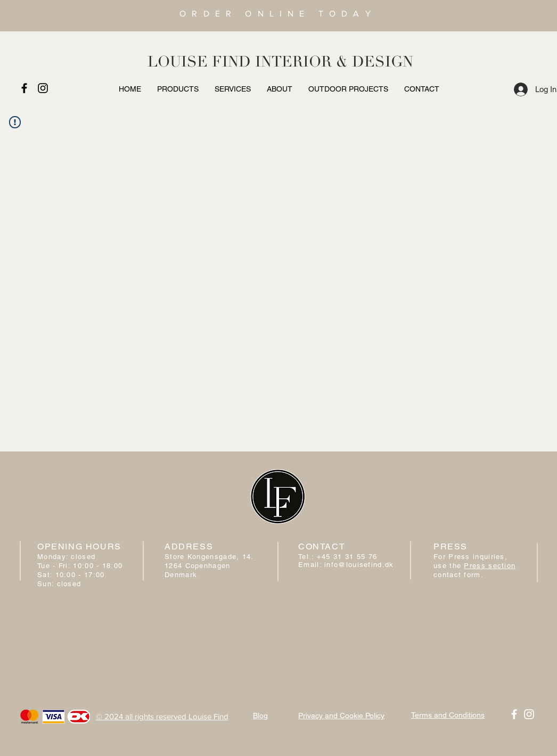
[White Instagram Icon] (529, 714)
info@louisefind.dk (359, 565)
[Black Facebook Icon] (24, 88)
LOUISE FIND (199, 62)
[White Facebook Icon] (514, 714)
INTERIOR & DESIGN (334, 62)
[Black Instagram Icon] (43, 88)
